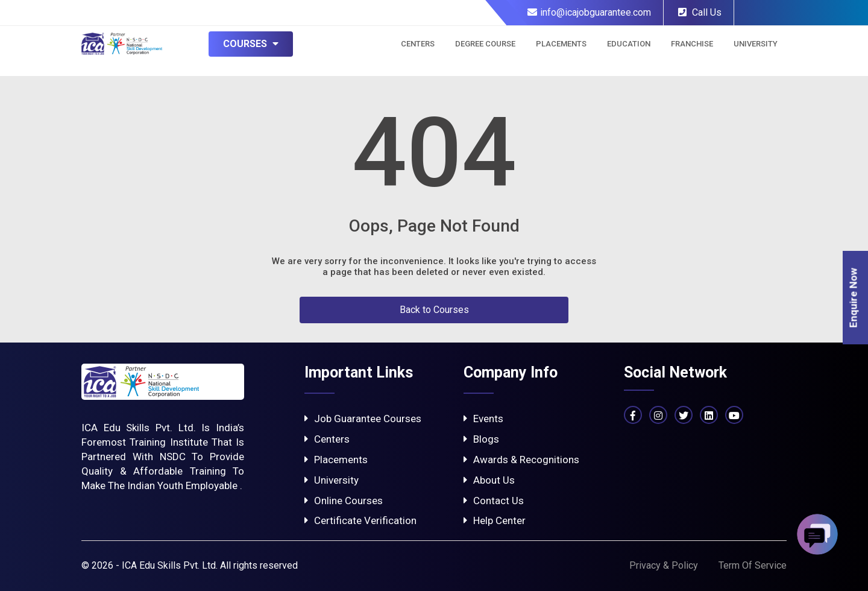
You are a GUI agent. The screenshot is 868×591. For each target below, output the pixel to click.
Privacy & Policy (664, 565)
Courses (251, 44)
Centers (418, 44)
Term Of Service (753, 565)
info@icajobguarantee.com (589, 12)
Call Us (700, 12)
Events (483, 419)
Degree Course (485, 44)
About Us (489, 480)
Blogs (481, 439)
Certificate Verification (360, 520)
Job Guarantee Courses (363, 419)
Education (629, 44)
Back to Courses (434, 310)
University (756, 44)
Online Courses (344, 501)
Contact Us (494, 501)
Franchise (692, 44)
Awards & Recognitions (521, 460)
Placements (561, 44)
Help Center (495, 520)
